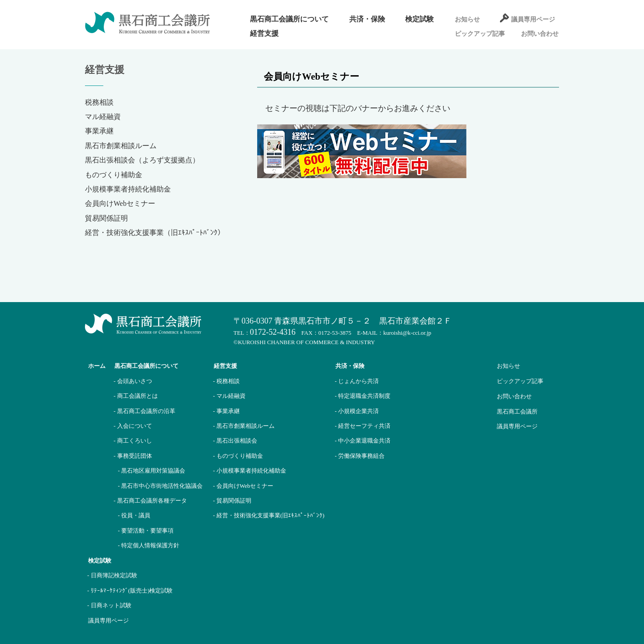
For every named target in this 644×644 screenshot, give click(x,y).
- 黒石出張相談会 (235, 441)
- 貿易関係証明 (232, 501)
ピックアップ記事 (480, 34)
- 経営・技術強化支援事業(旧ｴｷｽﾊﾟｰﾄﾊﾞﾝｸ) (269, 515)
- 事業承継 (226, 411)
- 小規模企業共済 (357, 411)
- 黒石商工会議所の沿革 (144, 411)
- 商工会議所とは (136, 396)
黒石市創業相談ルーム (121, 146)
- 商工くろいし (133, 441)
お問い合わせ (540, 34)
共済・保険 (367, 19)
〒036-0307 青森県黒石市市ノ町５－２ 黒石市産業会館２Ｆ (343, 321)
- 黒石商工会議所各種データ (150, 501)
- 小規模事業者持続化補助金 (250, 471)
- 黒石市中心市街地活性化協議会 (161, 486)
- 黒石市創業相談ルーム (244, 426)
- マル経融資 (229, 396)
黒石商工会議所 (517, 412)
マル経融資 (103, 117)
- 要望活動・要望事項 (146, 531)
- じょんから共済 (357, 381)
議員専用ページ (533, 19)
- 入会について (133, 426)
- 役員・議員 (134, 515)
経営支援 (264, 33)
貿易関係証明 (106, 218)
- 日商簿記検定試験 (112, 575)
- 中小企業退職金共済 (362, 441)
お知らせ (467, 19)
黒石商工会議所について (289, 19)
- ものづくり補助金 (238, 456)
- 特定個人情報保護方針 (149, 545)
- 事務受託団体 (133, 456)
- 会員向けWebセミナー (243, 486)
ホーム (97, 366)
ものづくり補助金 (114, 175)
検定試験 (419, 19)
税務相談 (99, 102)
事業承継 (99, 131)
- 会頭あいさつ (133, 381)
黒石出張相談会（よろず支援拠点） (142, 160)
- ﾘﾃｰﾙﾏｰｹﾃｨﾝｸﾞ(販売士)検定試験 (130, 591)
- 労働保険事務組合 (360, 456)
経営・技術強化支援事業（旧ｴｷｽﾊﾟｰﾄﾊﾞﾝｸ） (155, 232)
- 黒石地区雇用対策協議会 (152, 471)
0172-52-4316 (273, 332)
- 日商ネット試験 (109, 605)
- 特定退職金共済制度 (362, 396)
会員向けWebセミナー (120, 203)
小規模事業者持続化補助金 (128, 189)
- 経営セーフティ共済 (362, 426)
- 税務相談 (226, 381)
